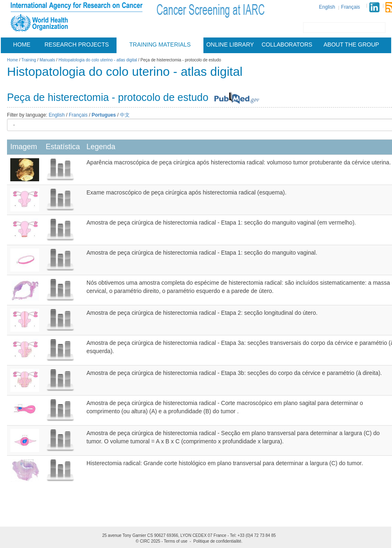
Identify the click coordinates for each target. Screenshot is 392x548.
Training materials (160, 44)
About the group (351, 44)
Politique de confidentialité (217, 541)
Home (22, 44)
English (327, 7)
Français (350, 7)
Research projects (77, 44)
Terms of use (176, 541)
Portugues (104, 115)
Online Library (230, 44)
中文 (125, 115)
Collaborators (287, 44)
